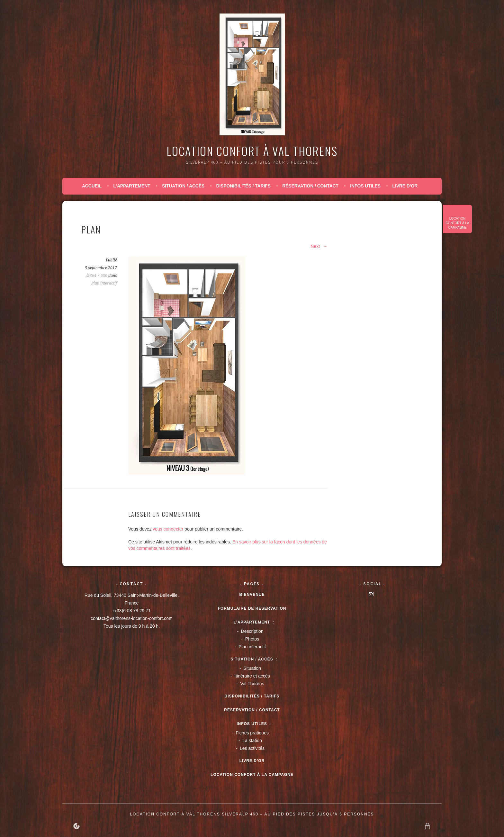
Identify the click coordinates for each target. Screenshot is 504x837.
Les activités (252, 748)
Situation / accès (183, 186)
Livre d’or (405, 186)
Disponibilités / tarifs (243, 186)
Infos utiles (365, 186)
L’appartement (132, 186)
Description (252, 631)
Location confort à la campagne (457, 223)
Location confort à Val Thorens (252, 151)
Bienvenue (252, 595)
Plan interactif (104, 283)
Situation (252, 668)
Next (319, 246)
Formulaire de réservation (252, 608)
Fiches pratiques (252, 733)
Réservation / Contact (310, 186)
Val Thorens (252, 684)
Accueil (92, 186)
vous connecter (168, 529)
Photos (252, 639)
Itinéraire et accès (252, 676)
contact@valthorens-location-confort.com (132, 618)
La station (252, 741)
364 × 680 (99, 276)
